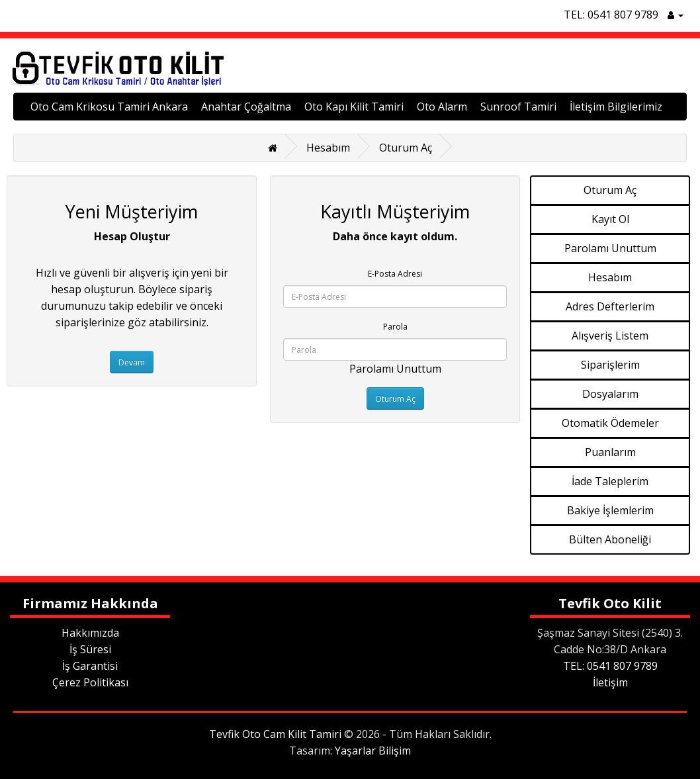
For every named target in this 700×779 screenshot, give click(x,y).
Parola (395, 327)
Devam (132, 362)
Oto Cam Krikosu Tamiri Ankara (109, 107)
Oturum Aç (406, 148)
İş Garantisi (90, 666)
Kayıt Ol (610, 219)
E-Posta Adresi (395, 274)
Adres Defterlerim (610, 306)
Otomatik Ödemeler (610, 423)
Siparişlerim (610, 365)
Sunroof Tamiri (518, 107)
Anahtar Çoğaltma (246, 107)
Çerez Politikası (90, 682)
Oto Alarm (442, 107)
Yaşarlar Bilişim (373, 751)
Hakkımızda (90, 633)
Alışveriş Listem (610, 336)
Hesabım (328, 148)
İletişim (610, 682)
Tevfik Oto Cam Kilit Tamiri (275, 734)
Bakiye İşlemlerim (610, 510)
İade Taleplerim (610, 481)
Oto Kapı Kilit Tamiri (354, 107)
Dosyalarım (610, 394)
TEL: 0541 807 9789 (611, 15)
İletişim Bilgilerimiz (616, 107)
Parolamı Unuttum (395, 369)
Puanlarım (610, 452)
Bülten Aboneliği (610, 539)
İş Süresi (90, 649)
